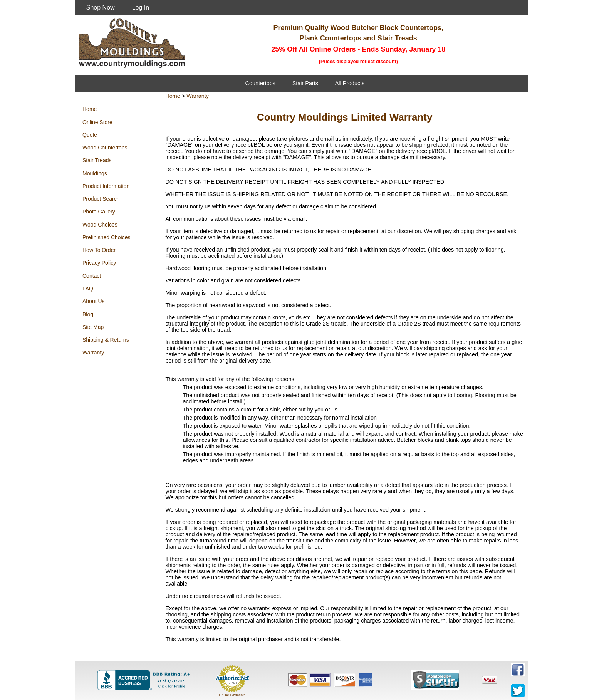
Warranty (93, 353)
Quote (90, 135)
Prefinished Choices (107, 237)
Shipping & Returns (106, 340)
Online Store (97, 122)
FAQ (88, 289)
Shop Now (101, 8)
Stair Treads (97, 160)
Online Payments (232, 695)
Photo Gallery (99, 212)
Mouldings (95, 173)
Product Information (106, 186)
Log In (141, 8)
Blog (88, 314)
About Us (94, 301)
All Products (350, 83)
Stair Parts (305, 83)
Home (90, 109)
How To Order (99, 250)
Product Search (101, 199)
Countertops (260, 83)
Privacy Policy (99, 263)
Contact (92, 276)
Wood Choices (100, 225)
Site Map (93, 327)
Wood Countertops (105, 148)
